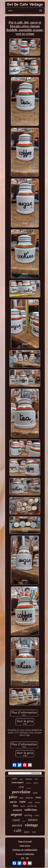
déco (21, 798)
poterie (32, 806)
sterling (28, 815)
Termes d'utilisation (25, 854)
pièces (36, 783)
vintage (31, 825)
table (35, 793)
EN (23, 858)
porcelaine (21, 792)
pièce (13, 797)
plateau (30, 798)
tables (15, 779)
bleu (15, 806)
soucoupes (18, 782)
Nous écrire (25, 846)
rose (38, 797)
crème (30, 803)
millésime (31, 810)
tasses (33, 820)
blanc (24, 821)
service (17, 825)
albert (21, 779)
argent (16, 814)
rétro (37, 815)
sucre (13, 802)
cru (21, 787)
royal (16, 820)
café (18, 830)
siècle (23, 806)
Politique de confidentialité (25, 850)
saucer (27, 832)
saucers (29, 783)
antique (37, 803)
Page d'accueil (25, 841)
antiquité (17, 810)
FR (27, 858)
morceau (29, 788)
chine (36, 779)
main (34, 832)
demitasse (29, 779)
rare (23, 802)
